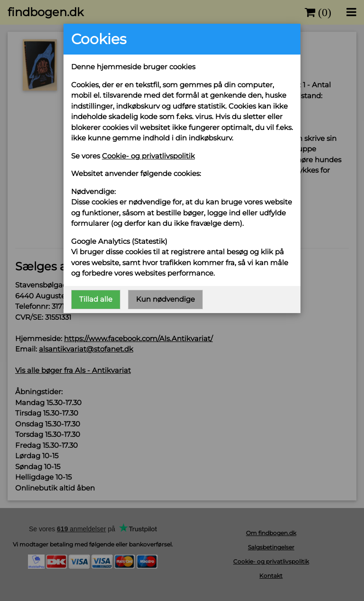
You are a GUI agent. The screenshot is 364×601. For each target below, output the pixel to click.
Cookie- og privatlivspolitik (148, 156)
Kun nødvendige (165, 299)
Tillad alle (96, 299)
